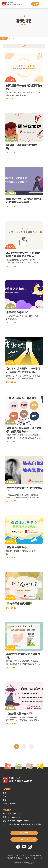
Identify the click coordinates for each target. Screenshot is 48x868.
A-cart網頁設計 (28, 863)
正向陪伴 (24, 833)
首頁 (4, 38)
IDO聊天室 (24, 840)
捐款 (36, 4)
